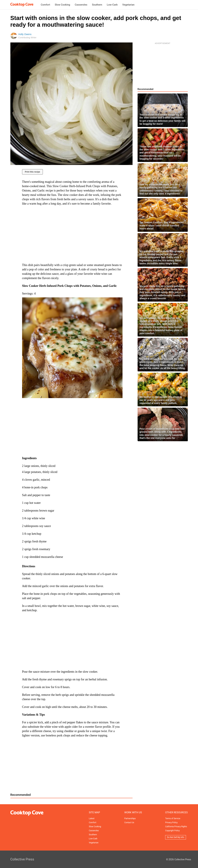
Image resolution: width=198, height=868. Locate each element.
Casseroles (81, 5)
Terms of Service (173, 818)
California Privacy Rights (176, 827)
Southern (97, 5)
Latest (92, 818)
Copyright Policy (172, 831)
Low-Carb (112, 5)
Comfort (45, 5)
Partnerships (130, 818)
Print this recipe (33, 172)
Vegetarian (128, 5)
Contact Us (129, 823)
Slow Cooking (62, 5)
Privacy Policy (171, 823)
